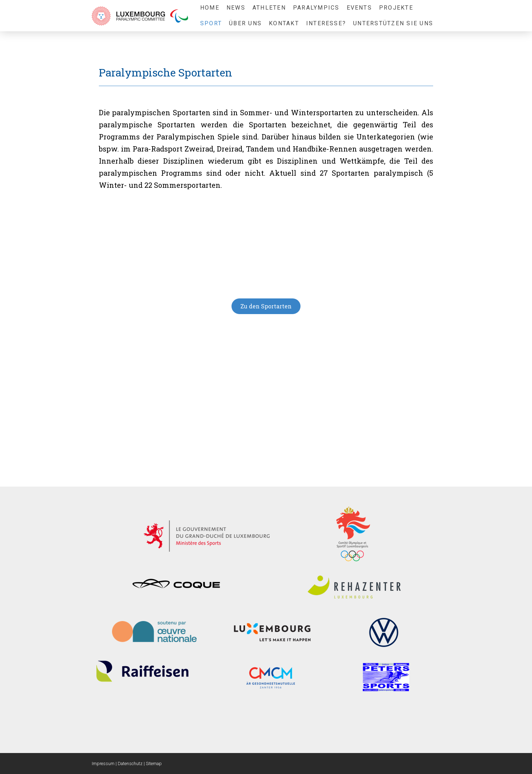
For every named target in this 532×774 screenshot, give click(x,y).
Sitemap (154, 764)
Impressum (103, 764)
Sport (211, 23)
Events (359, 8)
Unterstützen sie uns (393, 23)
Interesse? (326, 23)
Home (210, 8)
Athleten (269, 8)
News (236, 8)
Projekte (396, 8)
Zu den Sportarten (266, 306)
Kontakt (284, 23)
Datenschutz (130, 764)
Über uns (245, 23)
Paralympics (316, 8)
